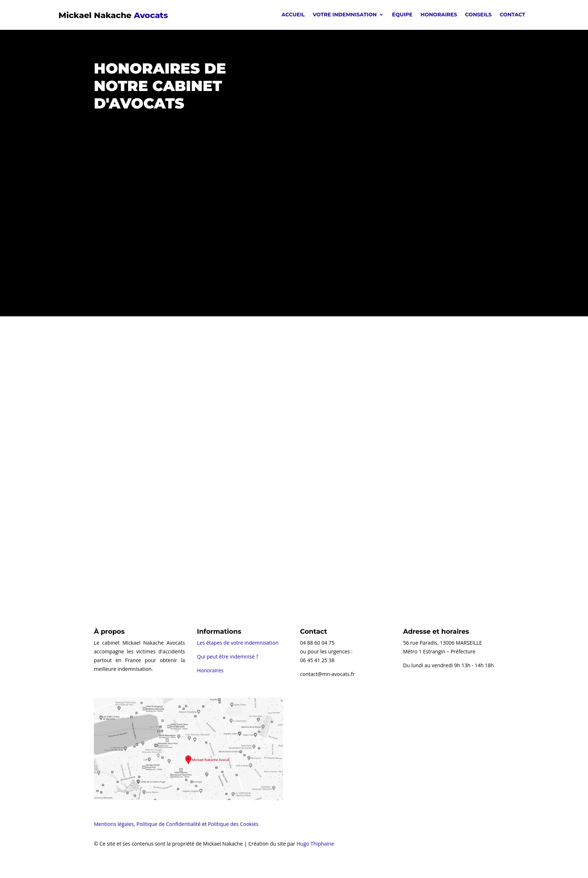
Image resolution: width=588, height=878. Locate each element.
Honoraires (439, 15)
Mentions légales (114, 824)
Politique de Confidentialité (168, 824)
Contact (512, 15)
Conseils (478, 15)
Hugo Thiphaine (315, 844)
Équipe (402, 15)
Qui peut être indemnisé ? (227, 656)
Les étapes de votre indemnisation (238, 643)
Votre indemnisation (345, 15)
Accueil (293, 15)
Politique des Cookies (233, 824)
